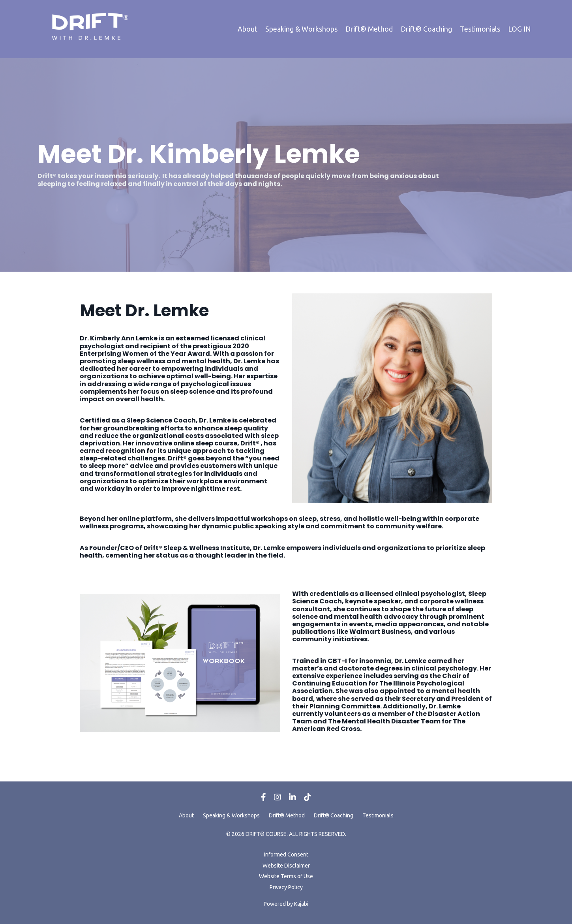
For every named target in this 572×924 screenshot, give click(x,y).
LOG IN (519, 29)
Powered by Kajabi (286, 904)
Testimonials (480, 29)
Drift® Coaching (426, 29)
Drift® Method (369, 29)
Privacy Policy (286, 887)
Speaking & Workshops (301, 29)
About (248, 29)
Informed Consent (286, 855)
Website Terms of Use (286, 876)
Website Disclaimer (286, 866)
